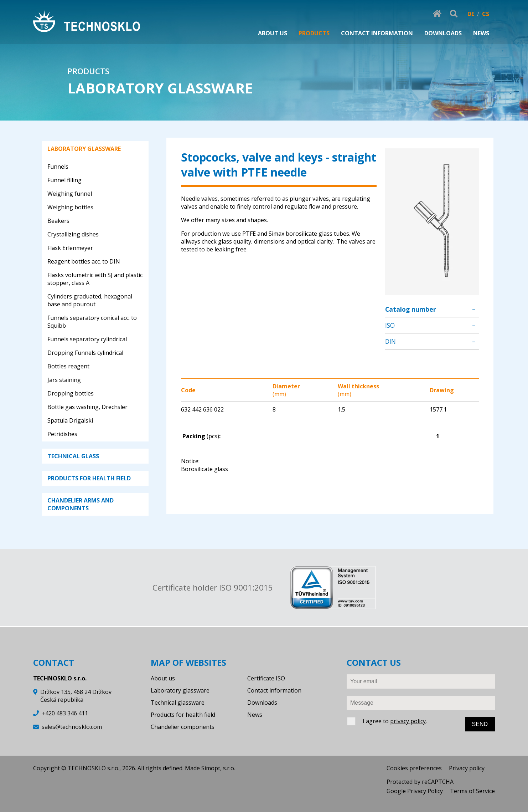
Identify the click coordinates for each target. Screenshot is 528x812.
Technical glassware (178, 703)
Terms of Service (472, 791)
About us (163, 678)
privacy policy (408, 721)
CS (486, 14)
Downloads (262, 703)
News (255, 715)
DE (471, 14)
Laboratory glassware (180, 690)
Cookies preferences (414, 768)
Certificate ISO (266, 678)
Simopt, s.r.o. (218, 768)
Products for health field (183, 715)
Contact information (274, 690)
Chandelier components (183, 727)
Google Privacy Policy (415, 791)
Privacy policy (467, 768)
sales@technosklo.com (72, 727)
